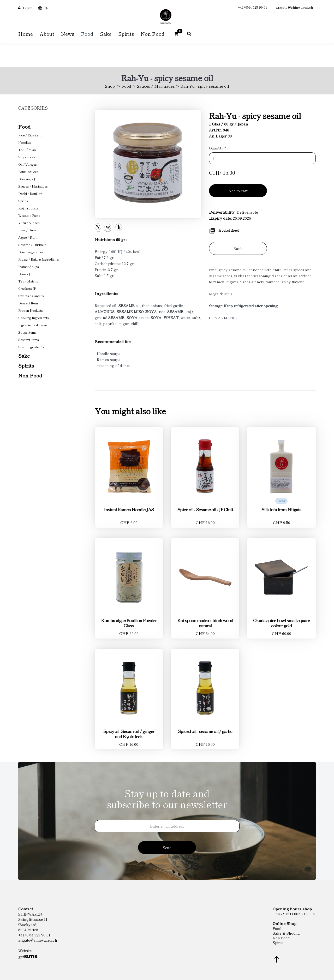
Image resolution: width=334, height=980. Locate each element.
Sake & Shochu (286, 933)
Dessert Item (28, 303)
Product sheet (229, 230)
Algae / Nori (27, 237)
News (68, 34)
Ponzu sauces (28, 172)
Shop (110, 86)
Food (126, 86)
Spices (23, 201)
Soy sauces (27, 157)
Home (26, 34)
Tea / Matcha (28, 281)
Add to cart (238, 191)
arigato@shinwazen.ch (294, 7)
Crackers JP (27, 288)
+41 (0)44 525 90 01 (252, 7)
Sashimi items (29, 339)
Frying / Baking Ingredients (39, 259)
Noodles (25, 142)
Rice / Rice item (30, 135)
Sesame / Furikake (32, 245)
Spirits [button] (126, 34)
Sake (24, 355)
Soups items (27, 332)
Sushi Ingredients (31, 347)
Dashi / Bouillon (30, 193)
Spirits (26, 365)
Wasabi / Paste (29, 215)
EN (46, 8)
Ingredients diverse (33, 325)
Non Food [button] (153, 34)
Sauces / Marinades (156, 86)
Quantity (218, 148)
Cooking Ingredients (34, 318)
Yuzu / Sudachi (29, 223)
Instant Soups (29, 266)
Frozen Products (31, 310)
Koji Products (28, 208)
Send (167, 847)
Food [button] (87, 34)
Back (238, 248)
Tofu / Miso (27, 150)
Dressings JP (28, 179)
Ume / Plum (27, 230)
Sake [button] (106, 34)
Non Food (30, 375)
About (47, 34)
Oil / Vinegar (28, 164)
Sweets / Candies (31, 296)
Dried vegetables (31, 252)
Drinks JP (25, 274)
